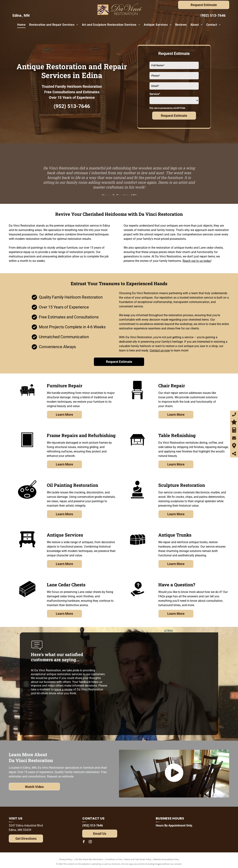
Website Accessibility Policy (166, 859)
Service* (155, 94)
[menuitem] (21, 25)
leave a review (63, 689)
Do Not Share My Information (90, 859)
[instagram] (90, 842)
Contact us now (160, 350)
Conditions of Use (114, 859)
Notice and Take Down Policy (138, 859)
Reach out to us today (197, 261)
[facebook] (84, 842)
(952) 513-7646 (213, 15)
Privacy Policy (65, 859)
